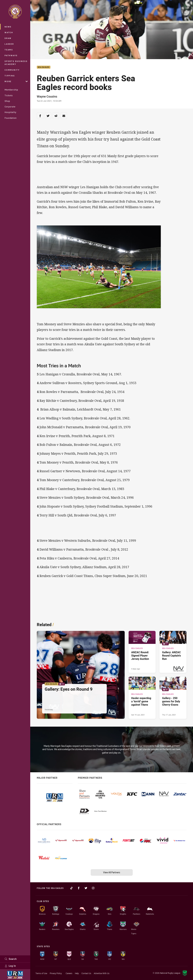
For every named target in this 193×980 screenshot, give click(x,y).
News (8, 27)
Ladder (9, 44)
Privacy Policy (56, 973)
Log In (10, 966)
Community (12, 70)
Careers (69, 973)
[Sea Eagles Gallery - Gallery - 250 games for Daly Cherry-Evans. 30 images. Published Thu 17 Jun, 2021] (173, 698)
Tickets (9, 95)
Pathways (11, 55)
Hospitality (10, 112)
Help (77, 973)
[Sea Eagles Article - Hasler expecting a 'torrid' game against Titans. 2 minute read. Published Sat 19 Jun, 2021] (142, 698)
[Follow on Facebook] (79, 888)
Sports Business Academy (16, 63)
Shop (7, 101)
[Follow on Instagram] (93, 888)
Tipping (10, 76)
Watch (9, 32)
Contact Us (86, 973)
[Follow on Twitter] (86, 888)
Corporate (10, 107)
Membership (11, 90)
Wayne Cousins (47, 96)
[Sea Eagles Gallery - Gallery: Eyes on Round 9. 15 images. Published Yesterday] (81, 675)
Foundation (11, 118)
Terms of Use (41, 973)
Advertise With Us (102, 973)
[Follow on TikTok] (71, 888)
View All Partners (112, 872)
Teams (9, 50)
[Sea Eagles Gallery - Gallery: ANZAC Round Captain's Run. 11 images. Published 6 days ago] (173, 652)
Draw (8, 38)
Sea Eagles (44, 67)
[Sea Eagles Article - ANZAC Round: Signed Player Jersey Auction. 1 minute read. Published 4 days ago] (142, 652)
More (16, 81)
